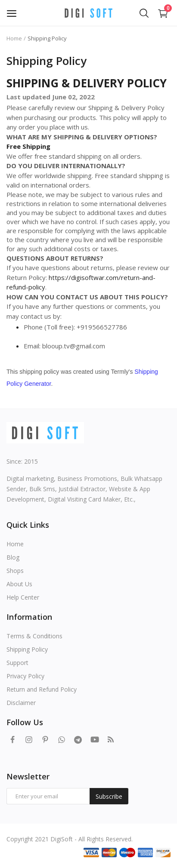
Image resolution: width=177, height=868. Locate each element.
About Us (19, 584)
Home (14, 38)
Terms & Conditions (34, 636)
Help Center (23, 597)
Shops (15, 571)
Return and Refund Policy (42, 689)
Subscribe (109, 796)
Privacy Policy (25, 676)
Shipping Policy (27, 649)
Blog (13, 557)
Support (17, 663)
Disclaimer (21, 703)
